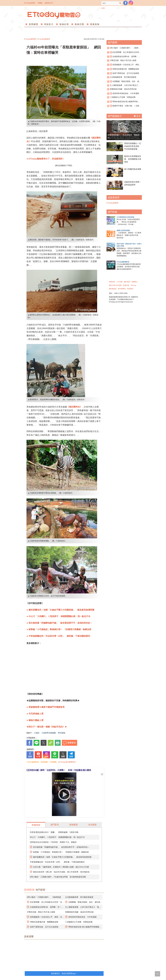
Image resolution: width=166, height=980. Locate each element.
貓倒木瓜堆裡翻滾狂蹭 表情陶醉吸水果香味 (133, 159)
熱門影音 (55, 825)
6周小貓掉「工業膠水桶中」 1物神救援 (44, 897)
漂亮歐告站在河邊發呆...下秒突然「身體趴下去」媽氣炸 (53, 842)
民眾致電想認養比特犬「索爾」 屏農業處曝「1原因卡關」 (55, 832)
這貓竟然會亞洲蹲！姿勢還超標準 (133, 183)
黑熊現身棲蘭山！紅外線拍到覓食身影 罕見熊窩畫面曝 (133, 146)
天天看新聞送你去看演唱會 (125, 217)
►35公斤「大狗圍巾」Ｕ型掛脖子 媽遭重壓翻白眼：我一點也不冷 (58, 616)
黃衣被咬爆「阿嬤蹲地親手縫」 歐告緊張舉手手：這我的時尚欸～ (61, 847)
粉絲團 (126, 3)
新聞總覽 (33, 24)
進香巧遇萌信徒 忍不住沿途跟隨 (44, 927)
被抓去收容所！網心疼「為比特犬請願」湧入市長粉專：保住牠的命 (61, 872)
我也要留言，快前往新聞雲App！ (64, 973)
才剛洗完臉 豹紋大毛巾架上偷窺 (41, 912)
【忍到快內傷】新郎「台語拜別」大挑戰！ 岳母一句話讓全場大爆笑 (58, 770)
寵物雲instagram (131, 3)
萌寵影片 (48, 24)
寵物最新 (74, 825)
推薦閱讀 (36, 825)
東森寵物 (94, 24)
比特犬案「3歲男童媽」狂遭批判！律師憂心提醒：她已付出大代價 (61, 867)
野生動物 (62, 733)
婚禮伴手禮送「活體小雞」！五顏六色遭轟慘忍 (124, 106)
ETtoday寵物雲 (54, 15)
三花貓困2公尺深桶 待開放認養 (79, 922)
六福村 (37, 733)
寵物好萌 (64, 24)
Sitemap (133, 285)
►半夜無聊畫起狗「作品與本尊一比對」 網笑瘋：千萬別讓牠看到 (58, 636)
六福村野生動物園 (49, 733)
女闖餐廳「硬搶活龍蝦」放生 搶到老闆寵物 (124, 82)
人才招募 (119, 282)
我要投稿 (112, 282)
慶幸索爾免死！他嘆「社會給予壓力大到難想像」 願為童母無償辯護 (62, 857)
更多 (137, 116)
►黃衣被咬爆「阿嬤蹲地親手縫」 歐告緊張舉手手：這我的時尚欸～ (59, 623)
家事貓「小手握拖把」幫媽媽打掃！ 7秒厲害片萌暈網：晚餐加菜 (61, 852)
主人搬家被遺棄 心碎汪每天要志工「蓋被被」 (123, 85)
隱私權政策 (113, 289)
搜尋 (120, 3)
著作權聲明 (122, 289)
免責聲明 (130, 289)
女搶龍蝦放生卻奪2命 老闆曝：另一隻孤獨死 (124, 57)
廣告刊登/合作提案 (115, 285)
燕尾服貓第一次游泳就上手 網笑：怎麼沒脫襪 (124, 65)
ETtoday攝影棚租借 (123, 262)
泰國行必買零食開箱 (123, 230)
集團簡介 (135, 282)
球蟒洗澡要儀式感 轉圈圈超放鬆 (44, 922)
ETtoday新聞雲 (30, 3)
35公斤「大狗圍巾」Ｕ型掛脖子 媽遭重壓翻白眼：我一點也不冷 (57, 837)
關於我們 (127, 282)
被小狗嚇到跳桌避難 (133, 169)
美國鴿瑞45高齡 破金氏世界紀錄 (79, 912)
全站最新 (92, 825)
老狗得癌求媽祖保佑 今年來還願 (82, 917)
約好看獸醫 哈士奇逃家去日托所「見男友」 (123, 52)
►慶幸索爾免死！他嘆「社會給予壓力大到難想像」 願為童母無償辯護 (60, 610)
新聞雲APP (49, 3)
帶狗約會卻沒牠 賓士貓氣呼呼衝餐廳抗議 (123, 102)
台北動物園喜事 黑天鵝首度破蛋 (79, 897)
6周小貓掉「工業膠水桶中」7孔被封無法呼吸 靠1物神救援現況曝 (58, 877)
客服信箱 (126, 285)
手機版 (40, 3)
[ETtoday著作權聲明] (66, 762)
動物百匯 (79, 24)
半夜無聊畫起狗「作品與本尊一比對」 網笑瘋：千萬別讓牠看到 (57, 862)
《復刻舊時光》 (74, 407)
